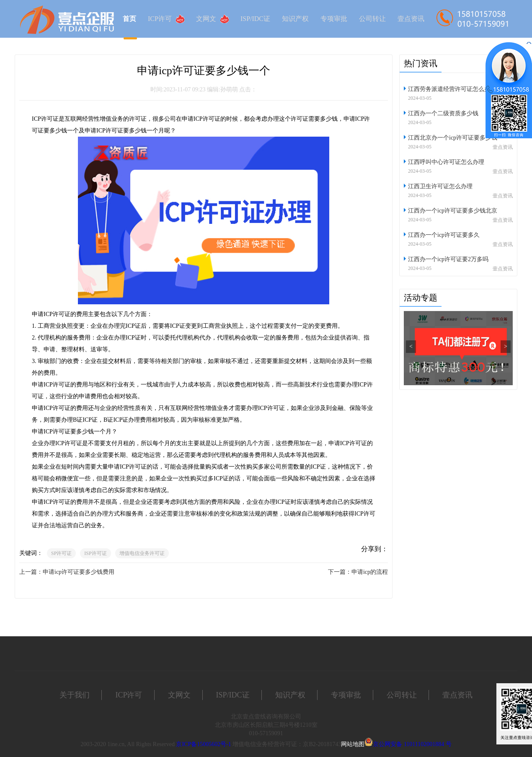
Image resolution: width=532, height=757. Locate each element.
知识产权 (295, 19)
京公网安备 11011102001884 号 (412, 744)
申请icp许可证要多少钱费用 (79, 572)
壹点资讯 (411, 19)
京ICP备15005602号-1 (203, 744)
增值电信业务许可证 (142, 553)
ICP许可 (166, 19)
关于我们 (75, 695)
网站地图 (353, 744)
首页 (129, 19)
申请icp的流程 (370, 572)
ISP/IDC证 (255, 19)
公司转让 (372, 19)
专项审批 (334, 19)
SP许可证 (61, 553)
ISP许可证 (95, 553)
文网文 (212, 19)
